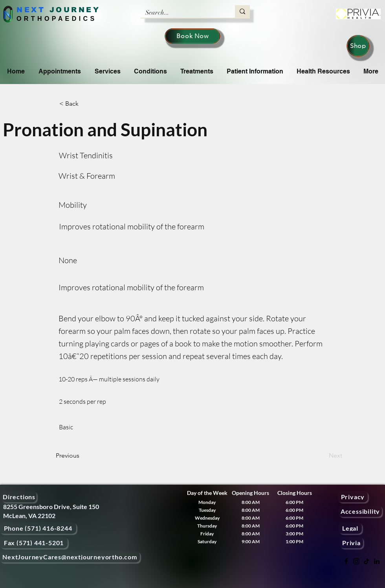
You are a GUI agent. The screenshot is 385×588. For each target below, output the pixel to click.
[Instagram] (356, 561)
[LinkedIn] (377, 561)
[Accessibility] (360, 511)
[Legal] (350, 528)
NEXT (31, 10)
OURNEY (78, 10)
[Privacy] (353, 497)
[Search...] (182, 13)
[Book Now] (192, 36)
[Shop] (358, 46)
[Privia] (351, 543)
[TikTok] (367, 561)
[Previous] (82, 456)
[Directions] (19, 497)
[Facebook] (346, 561)
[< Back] (85, 104)
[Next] (323, 456)
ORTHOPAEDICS (57, 19)
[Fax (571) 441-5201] (34, 543)
